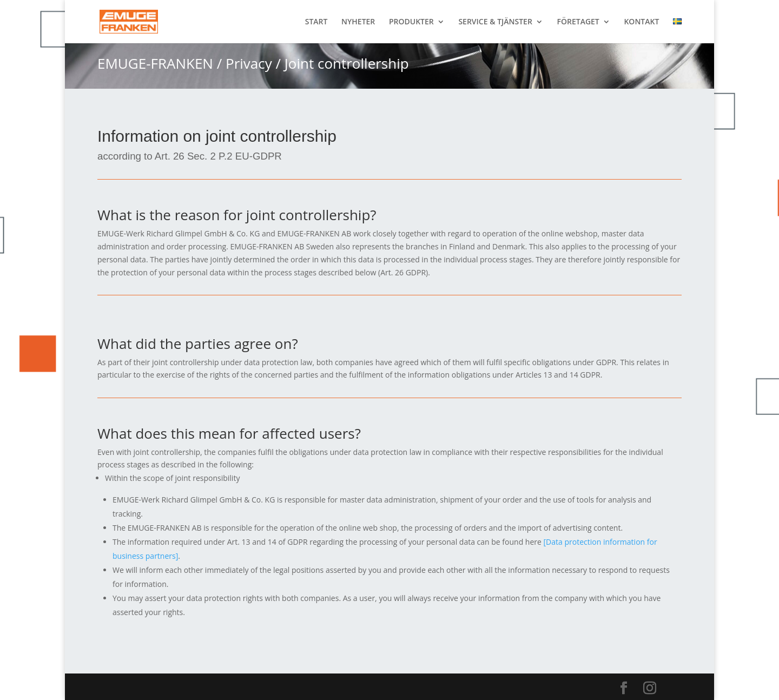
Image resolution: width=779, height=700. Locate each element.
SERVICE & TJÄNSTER (495, 22)
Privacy (249, 63)
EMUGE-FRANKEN (155, 63)
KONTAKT (641, 22)
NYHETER (358, 22)
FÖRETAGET (578, 22)
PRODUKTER (411, 22)
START (316, 22)
